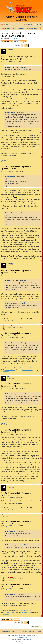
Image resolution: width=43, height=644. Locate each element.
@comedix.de (5, 372)
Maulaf (15, 39)
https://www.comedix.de (24, 368)
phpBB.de (29, 640)
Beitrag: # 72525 (7, 498)
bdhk (3, 515)
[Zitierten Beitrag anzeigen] (25, 67)
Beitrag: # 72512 (7, 338)
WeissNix (10, 49)
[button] (22, 46)
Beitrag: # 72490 (7, 62)
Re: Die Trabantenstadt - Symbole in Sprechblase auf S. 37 (18, 58)
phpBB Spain (24, 638)
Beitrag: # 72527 (7, 526)
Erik (11, 39)
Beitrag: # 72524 (7, 434)
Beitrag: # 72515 (7, 388)
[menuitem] (6, 25)
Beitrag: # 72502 (7, 275)
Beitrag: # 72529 (7, 589)
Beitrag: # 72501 (7, 171)
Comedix (10, 326)
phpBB (16, 636)
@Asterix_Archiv (27, 370)
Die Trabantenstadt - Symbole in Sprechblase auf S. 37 (18, 35)
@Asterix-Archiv (10, 370)
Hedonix (9, 67)
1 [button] (25, 46)
